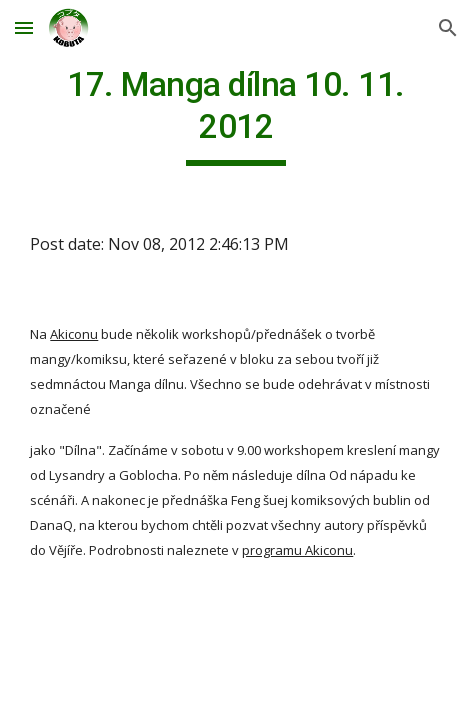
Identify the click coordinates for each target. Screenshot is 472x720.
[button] (24, 27)
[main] (235, 115)
